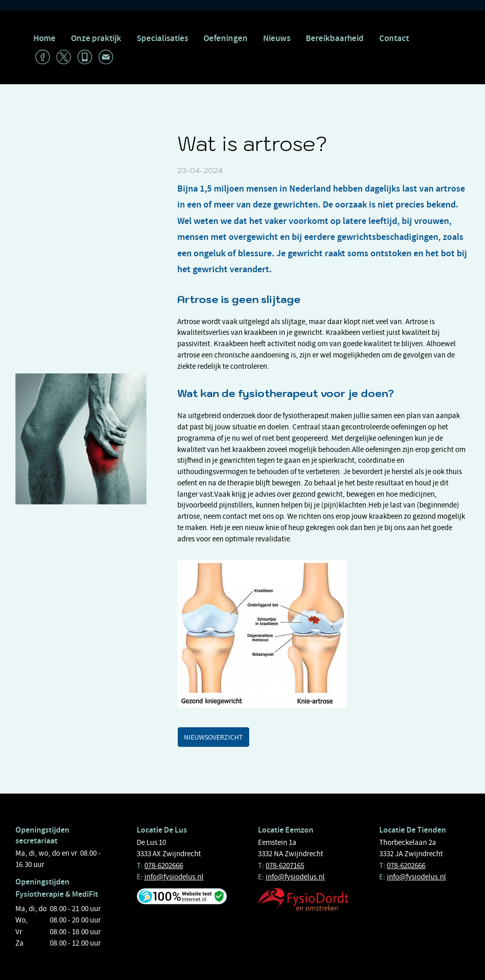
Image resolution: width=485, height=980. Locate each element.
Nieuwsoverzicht (213, 737)
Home (44, 38)
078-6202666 (164, 865)
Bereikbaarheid (335, 38)
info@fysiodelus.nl (174, 877)
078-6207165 (285, 865)
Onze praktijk (96, 38)
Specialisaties (162, 38)
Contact (394, 38)
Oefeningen (226, 38)
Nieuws (277, 38)
